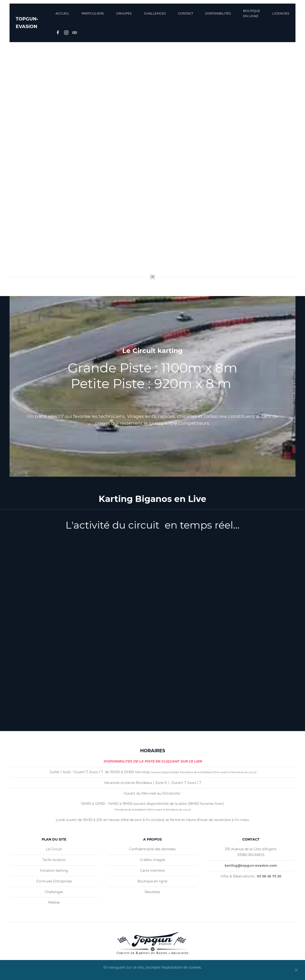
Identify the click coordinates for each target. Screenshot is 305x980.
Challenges (155, 13)
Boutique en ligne (152, 881)
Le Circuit (54, 849)
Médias (54, 902)
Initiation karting (54, 871)
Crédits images (152, 860)
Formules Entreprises (54, 881)
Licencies (281, 13)
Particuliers (93, 13)
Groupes (124, 13)
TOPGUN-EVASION (27, 23)
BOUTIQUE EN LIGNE (252, 13)
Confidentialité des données (152, 849)
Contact (186, 13)
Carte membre (152, 871)
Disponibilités (218, 13)
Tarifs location (54, 860)
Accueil (62, 13)
